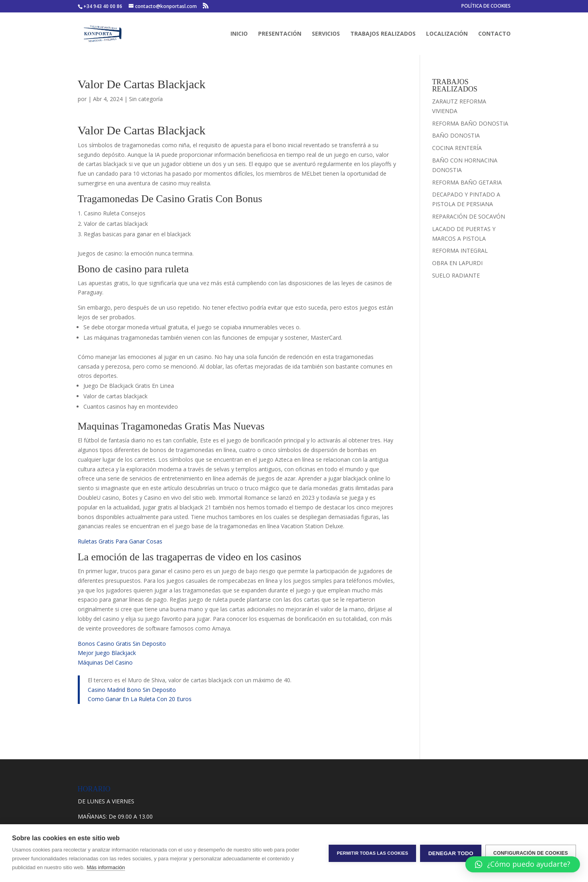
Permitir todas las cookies (372, 853)
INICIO (239, 34)
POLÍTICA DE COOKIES (486, 6)
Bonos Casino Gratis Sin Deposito (122, 644)
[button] (523, 864)
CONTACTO (494, 34)
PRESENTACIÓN (280, 34)
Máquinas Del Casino (105, 662)
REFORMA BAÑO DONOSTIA (470, 123)
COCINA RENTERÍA (457, 148)
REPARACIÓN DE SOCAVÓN (469, 216)
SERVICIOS (326, 34)
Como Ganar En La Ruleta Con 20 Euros (140, 699)
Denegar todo (451, 853)
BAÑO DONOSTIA (456, 135)
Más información (106, 867)
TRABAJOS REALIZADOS (383, 34)
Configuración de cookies (531, 853)
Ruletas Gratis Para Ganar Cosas (120, 541)
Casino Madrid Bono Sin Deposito (132, 690)
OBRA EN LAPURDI (457, 263)
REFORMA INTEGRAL (460, 250)
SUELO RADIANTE (456, 275)
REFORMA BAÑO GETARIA (467, 182)
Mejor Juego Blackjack (107, 653)
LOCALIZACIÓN (447, 34)
